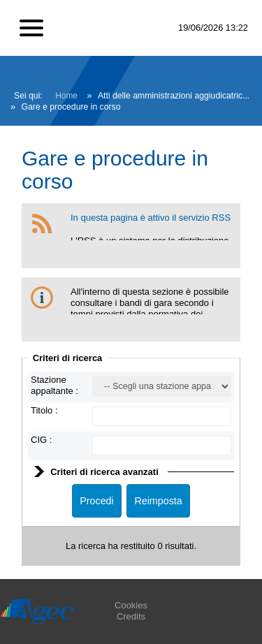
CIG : (41, 440)
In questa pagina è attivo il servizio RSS (151, 218)
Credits (131, 616)
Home (66, 96)
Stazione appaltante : (54, 385)
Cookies (131, 605)
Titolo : (44, 410)
